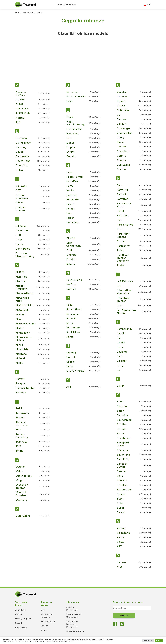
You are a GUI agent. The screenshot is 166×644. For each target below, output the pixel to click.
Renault (45, 626)
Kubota (19, 614)
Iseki (43, 610)
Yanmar (44, 630)
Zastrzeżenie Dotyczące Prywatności (72, 624)
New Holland (21, 627)
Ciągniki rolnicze (66, 5)
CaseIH (19, 623)
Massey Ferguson (23, 619)
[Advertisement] (79, 58)
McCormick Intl (48, 621)
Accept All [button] (159, 640)
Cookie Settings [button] (148, 640)
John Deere (21, 610)
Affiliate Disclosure (75, 631)
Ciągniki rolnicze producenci (31, 12)
